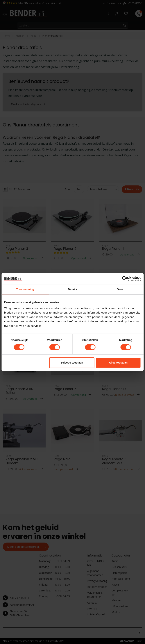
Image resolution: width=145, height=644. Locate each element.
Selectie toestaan (72, 363)
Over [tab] (120, 289)
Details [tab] (73, 289)
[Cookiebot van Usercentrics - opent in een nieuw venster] (125, 279)
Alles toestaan (118, 363)
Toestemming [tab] (25, 289)
